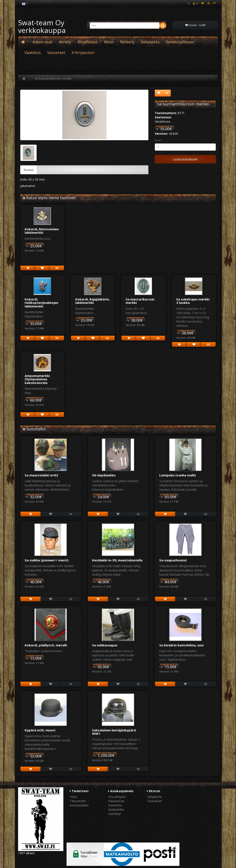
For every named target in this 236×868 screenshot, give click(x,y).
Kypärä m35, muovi (40, 730)
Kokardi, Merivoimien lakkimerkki (42, 231)
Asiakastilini (116, 809)
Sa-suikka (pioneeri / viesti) (47, 560)
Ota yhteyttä (117, 797)
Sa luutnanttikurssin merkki (53, 79)
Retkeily (127, 42)
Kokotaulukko (79, 805)
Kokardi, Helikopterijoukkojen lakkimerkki (41, 303)
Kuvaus (29, 170)
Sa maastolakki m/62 (41, 475)
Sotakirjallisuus (180, 42)
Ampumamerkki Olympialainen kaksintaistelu (37, 379)
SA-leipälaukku (104, 475)
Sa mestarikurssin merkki (140, 301)
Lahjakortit (154, 797)
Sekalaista (150, 42)
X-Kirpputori (83, 52)
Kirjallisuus (88, 42)
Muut (109, 42)
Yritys (73, 797)
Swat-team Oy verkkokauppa (42, 26)
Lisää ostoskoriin (185, 159)
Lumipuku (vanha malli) (178, 475)
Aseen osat (43, 42)
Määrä (159, 140)
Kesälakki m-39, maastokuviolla (117, 560)
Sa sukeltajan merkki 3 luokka (193, 301)
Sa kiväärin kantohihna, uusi (181, 645)
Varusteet (56, 52)
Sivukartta (115, 805)
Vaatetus (33, 52)
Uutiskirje (115, 814)
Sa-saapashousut (173, 560)
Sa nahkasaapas (105, 645)
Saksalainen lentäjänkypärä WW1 (114, 732)
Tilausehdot (78, 801)
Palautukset (116, 801)
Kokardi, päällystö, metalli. (46, 645)
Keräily (65, 42)
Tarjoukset (154, 801)
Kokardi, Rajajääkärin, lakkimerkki (92, 301)
